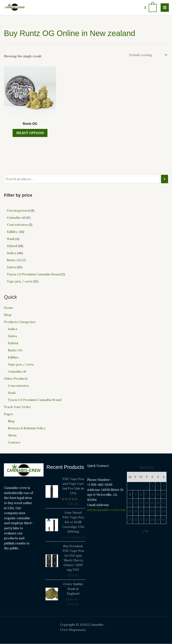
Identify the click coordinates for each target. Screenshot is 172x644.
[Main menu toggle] (165, 7)
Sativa (12, 336)
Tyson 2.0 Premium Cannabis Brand (35, 400)
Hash (12, 393)
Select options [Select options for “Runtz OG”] (30, 133)
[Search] (165, 179)
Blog (11, 421)
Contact (14, 442)
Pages (8, 414)
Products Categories (20, 322)
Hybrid (13, 343)
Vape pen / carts (21, 365)
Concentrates (18, 386)
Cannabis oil (17, 372)
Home (9, 308)
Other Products (16, 379)
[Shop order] (148, 55)
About (12, 435)
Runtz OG (15, 350)
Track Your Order (17, 407)
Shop (8, 315)
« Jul (145, 531)
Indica (13, 329)
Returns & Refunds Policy (27, 428)
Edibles (14, 357)
